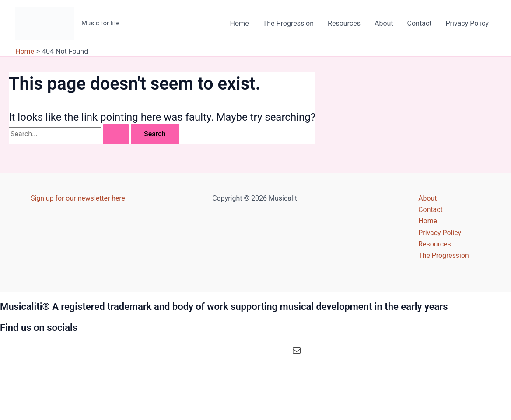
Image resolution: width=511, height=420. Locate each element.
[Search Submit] (116, 134)
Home (240, 23)
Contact (420, 23)
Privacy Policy (467, 23)
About (384, 23)
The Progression (288, 23)
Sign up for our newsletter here (78, 198)
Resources (344, 23)
